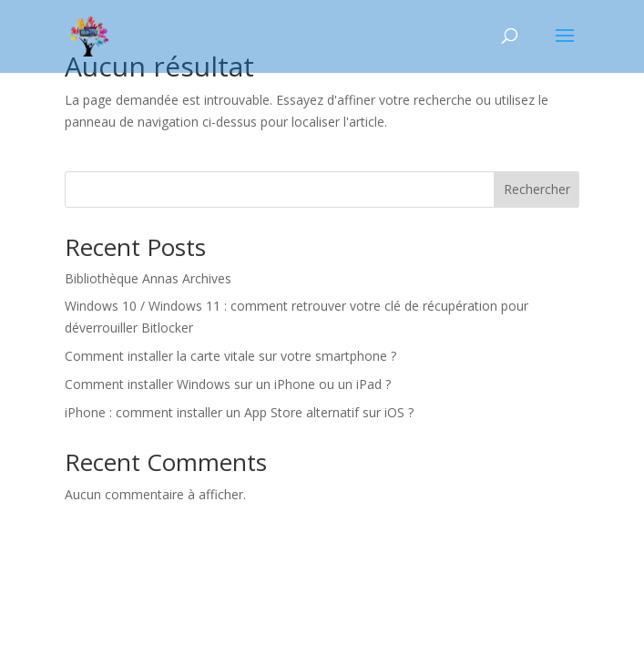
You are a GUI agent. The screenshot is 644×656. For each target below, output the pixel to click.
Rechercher (537, 189)
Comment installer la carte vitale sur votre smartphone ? (230, 356)
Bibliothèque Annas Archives (148, 278)
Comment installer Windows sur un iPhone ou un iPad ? (228, 384)
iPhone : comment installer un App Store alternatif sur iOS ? (239, 412)
